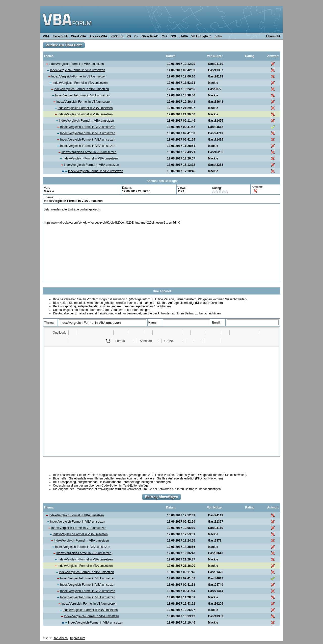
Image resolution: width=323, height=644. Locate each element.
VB (128, 36)
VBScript (117, 36)
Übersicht (273, 36)
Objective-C (149, 36)
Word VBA (78, 36)
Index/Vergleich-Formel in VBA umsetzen (76, 64)
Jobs (218, 36)
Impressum (78, 638)
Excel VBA (60, 36)
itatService (61, 638)
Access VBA (98, 36)
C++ (164, 36)
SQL (174, 36)
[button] (57, 333)
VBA (46, 36)
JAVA (184, 36)
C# (136, 36)
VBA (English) (201, 36)
